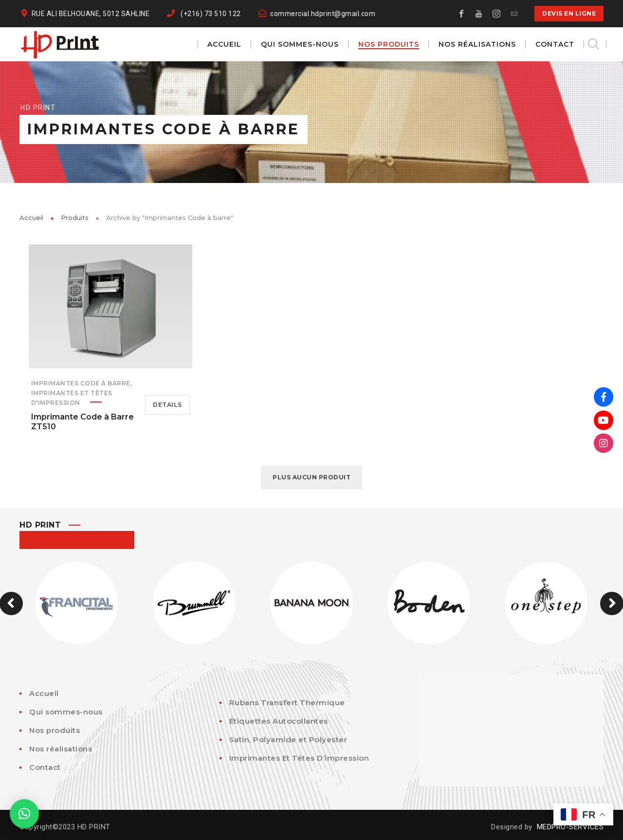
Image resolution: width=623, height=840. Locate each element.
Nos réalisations (61, 749)
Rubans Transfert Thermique (287, 703)
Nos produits (55, 730)
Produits (75, 218)
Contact (45, 767)
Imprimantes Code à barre (81, 383)
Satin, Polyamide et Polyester (288, 740)
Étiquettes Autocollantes (279, 721)
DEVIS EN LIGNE (569, 13)
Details (167, 405)
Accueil (31, 218)
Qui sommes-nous (66, 712)
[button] (24, 814)
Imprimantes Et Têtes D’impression (299, 758)
